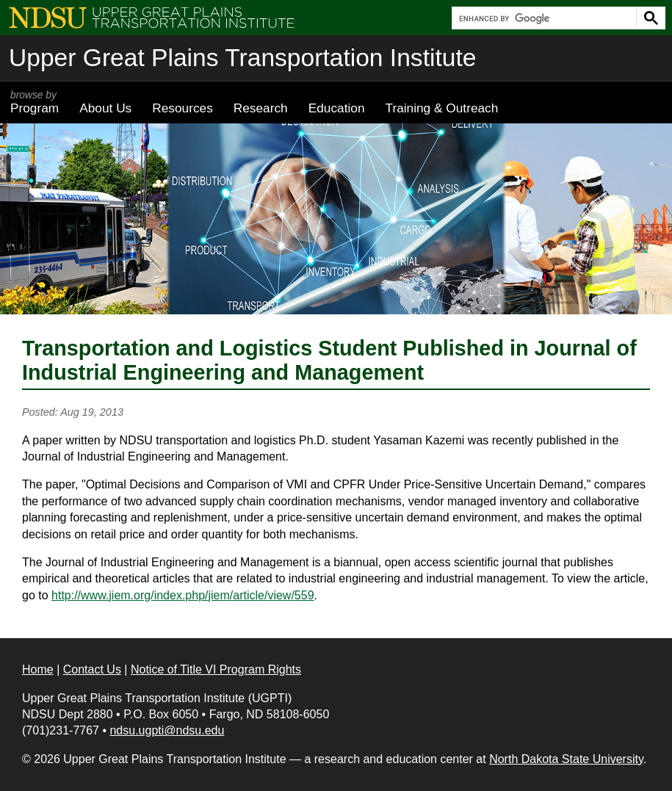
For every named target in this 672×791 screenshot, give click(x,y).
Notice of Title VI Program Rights (216, 669)
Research (261, 108)
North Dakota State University (566, 759)
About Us (105, 108)
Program (35, 102)
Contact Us (92, 669)
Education (337, 108)
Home (38, 669)
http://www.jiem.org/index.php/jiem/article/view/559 (183, 595)
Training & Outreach (441, 108)
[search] (543, 18)
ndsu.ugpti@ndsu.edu (167, 730)
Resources (183, 108)
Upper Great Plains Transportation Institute (242, 58)
